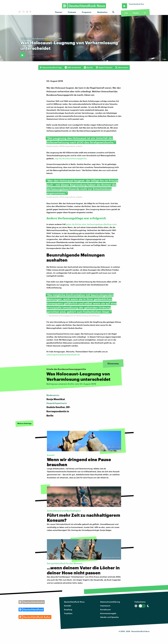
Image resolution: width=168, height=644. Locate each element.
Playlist (136, 13)
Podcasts (72, 12)
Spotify (88, 67)
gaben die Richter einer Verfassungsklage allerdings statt (91, 224)
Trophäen (68, 613)
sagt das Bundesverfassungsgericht (71, 158)
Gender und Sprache (109, 617)
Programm (87, 12)
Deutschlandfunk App (51, 67)
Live (126, 13)
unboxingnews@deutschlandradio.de (63, 355)
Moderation (102, 12)
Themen (58, 12)
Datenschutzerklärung (110, 602)
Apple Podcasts (104, 67)
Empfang (68, 609)
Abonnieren (122, 67)
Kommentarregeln (108, 613)
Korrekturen (106, 609)
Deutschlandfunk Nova (74, 602)
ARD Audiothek (73, 67)
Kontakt (68, 606)
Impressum (105, 606)
